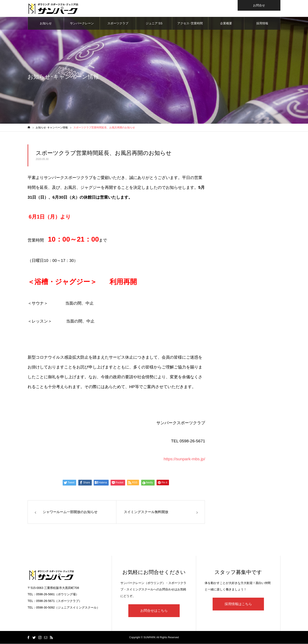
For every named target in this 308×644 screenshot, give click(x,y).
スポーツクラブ (118, 23)
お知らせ (46, 23)
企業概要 (226, 23)
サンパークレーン (82, 23)
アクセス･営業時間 (190, 23)
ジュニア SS (154, 23)
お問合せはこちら (154, 611)
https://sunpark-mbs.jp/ (184, 459)
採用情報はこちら (238, 604)
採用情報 (262, 23)
